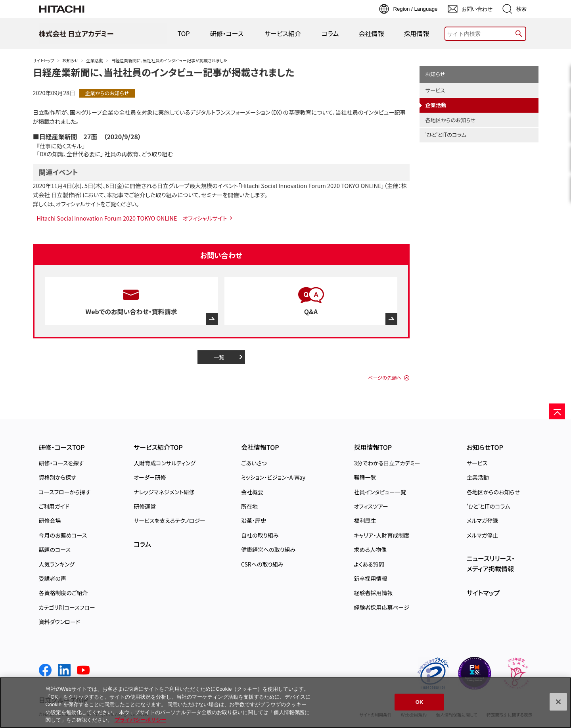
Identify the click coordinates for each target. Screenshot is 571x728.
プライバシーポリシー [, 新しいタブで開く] (140, 720)
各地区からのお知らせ (451, 120)
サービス (435, 90)
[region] (285, 703)
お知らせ (70, 61)
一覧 (219, 357)
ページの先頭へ (385, 378)
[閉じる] (558, 702)
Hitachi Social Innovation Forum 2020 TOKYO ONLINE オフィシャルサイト (132, 218)
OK (420, 702)
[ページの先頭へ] (557, 411)
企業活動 (95, 61)
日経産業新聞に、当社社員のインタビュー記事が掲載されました (164, 72)
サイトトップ (44, 61)
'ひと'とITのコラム (446, 135)
